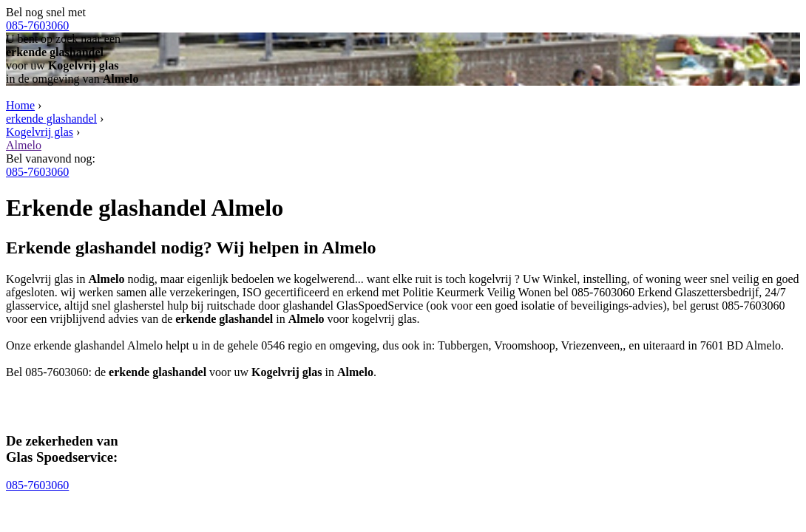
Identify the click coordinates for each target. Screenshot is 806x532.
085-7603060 (37, 25)
